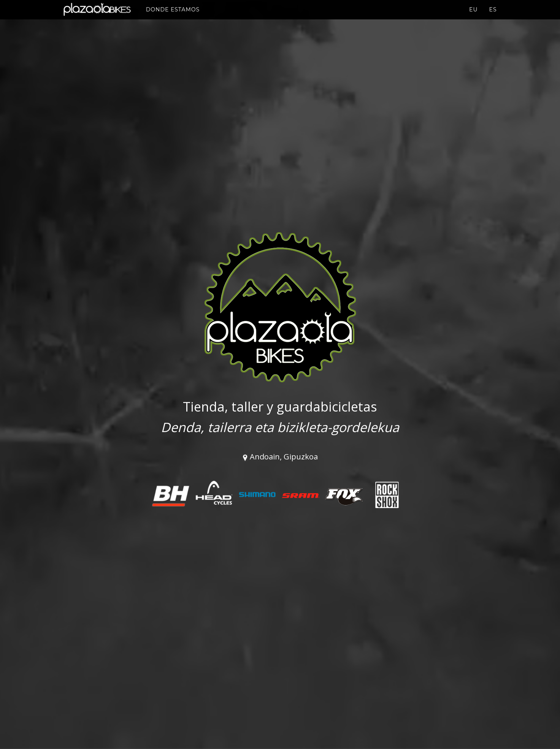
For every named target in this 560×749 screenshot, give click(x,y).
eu (473, 17)
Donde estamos (176, 17)
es (493, 17)
